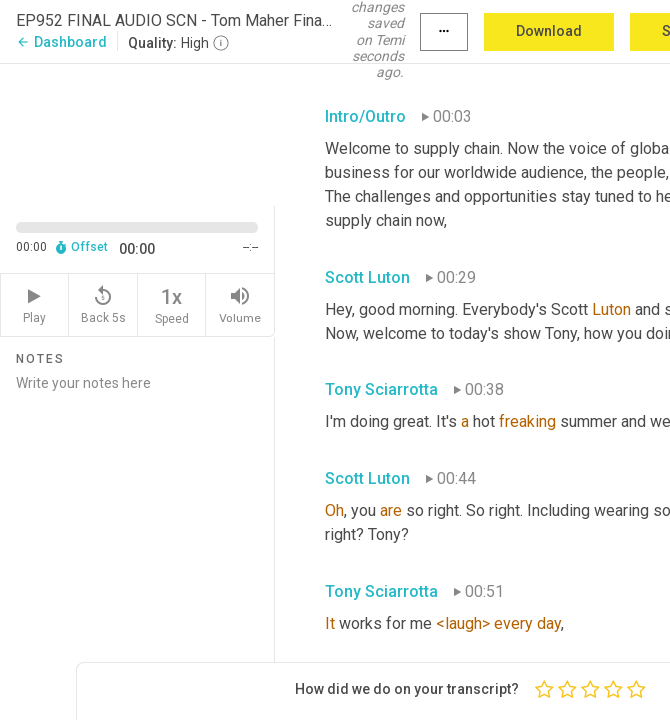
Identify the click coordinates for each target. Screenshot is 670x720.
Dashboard (61, 42)
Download (549, 31)
